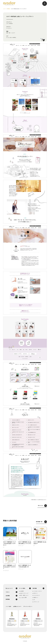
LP (34, 600)
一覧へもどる (42, 506)
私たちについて (9, 588)
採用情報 (8, 599)
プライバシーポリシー (28, 606)
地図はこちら (11, 621)
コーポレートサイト (38, 591)
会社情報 (8, 596)
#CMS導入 (14, 38)
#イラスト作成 (9, 38)
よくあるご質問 (23, 598)
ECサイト (36, 593)
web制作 (22, 591)
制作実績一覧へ (41, 522)
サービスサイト (9, 28)
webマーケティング (24, 593)
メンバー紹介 (8, 606)
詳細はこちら (37, 621)
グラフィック (36, 602)
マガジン (8, 592)
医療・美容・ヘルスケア (11, 33)
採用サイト (36, 598)
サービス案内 (22, 588)
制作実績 (8, 9)
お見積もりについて (17, 606)
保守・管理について (24, 595)
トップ (4, 9)
